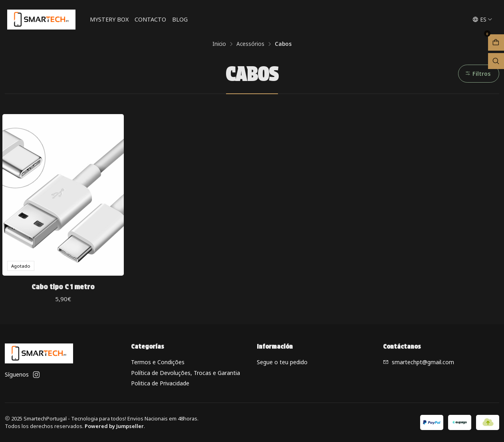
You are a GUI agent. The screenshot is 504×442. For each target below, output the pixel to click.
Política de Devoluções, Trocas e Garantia (186, 373)
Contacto (150, 19)
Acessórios (250, 44)
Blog (180, 19)
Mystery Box (109, 19)
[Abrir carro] (496, 42)
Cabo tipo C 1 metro (63, 287)
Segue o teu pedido (282, 362)
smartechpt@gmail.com (419, 362)
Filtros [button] (478, 74)
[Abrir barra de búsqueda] (496, 61)
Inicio (219, 44)
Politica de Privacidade (160, 383)
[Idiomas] (482, 20)
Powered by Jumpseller (114, 426)
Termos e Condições (158, 362)
